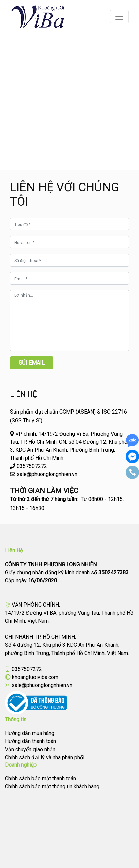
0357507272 (27, 669)
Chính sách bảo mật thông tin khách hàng (52, 787)
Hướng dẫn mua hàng (30, 733)
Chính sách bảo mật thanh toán (41, 779)
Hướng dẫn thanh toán (30, 741)
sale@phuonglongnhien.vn (42, 685)
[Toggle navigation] (119, 17)
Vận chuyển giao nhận (30, 749)
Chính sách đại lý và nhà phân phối (45, 757)
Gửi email (32, 363)
